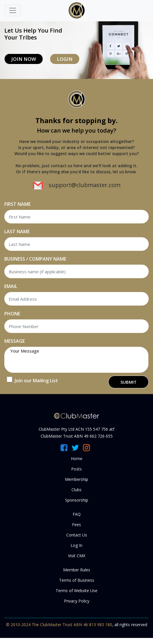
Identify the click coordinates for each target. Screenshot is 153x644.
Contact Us (77, 535)
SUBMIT (129, 382)
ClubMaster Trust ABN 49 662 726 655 (77, 436)
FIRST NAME (17, 204)
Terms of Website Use (76, 591)
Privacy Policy (77, 601)
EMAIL (11, 286)
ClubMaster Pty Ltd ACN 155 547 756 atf (76, 429)
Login (65, 59)
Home (77, 458)
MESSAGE (15, 341)
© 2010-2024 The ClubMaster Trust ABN (45, 625)
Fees (76, 525)
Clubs (76, 490)
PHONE (12, 314)
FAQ (77, 514)
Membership (76, 479)
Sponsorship (77, 500)
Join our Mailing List (36, 381)
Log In (76, 545)
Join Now (24, 59)
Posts (76, 469)
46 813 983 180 (98, 625)
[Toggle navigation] (13, 10)
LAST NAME (17, 231)
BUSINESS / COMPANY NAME (35, 259)
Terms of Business (77, 580)
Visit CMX (77, 556)
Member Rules (77, 570)
